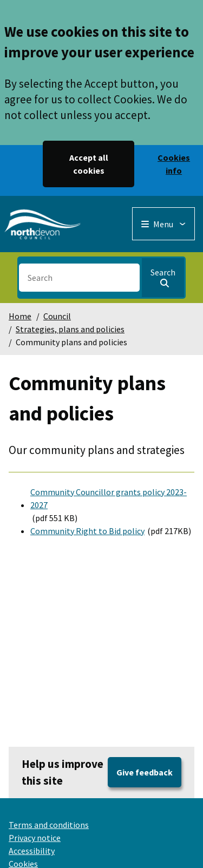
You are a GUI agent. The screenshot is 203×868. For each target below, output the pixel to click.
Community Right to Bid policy (87, 531)
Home (20, 316)
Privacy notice (35, 838)
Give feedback (145, 772)
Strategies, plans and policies (70, 329)
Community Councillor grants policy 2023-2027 (109, 498)
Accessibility (32, 851)
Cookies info (174, 164)
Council (57, 316)
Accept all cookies (89, 164)
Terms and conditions (49, 825)
